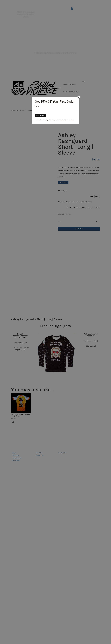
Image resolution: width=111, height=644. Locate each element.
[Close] (79, 97)
